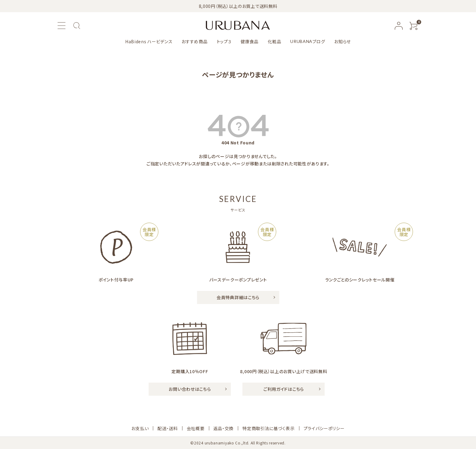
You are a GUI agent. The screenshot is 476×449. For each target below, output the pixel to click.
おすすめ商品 (194, 41)
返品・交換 (224, 428)
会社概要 (196, 428)
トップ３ (224, 41)
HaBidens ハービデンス (149, 41)
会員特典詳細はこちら (238, 297)
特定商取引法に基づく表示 (268, 428)
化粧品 (274, 41)
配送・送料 (168, 428)
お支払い (140, 428)
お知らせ (342, 41)
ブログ (308, 41)
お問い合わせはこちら (190, 389)
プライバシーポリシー (324, 428)
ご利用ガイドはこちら (284, 389)
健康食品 (250, 41)
